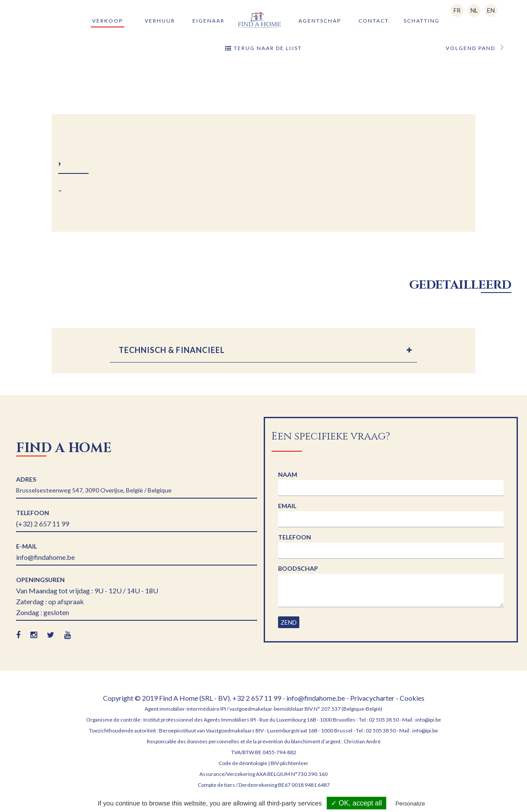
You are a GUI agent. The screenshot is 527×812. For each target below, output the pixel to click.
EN (491, 10)
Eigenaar (209, 21)
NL (474, 10)
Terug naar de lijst (263, 48)
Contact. (375, 21)
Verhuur (160, 21)
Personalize (410, 804)
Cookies (412, 698)
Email (287, 506)
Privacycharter (372, 698)
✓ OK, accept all (356, 803)
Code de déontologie (243, 763)
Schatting (422, 21)
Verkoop (108, 21)
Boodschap (298, 568)
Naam (288, 474)
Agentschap (320, 21)
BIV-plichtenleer (290, 763)
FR (457, 10)
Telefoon (295, 537)
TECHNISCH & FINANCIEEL (172, 350)
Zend (289, 622)
